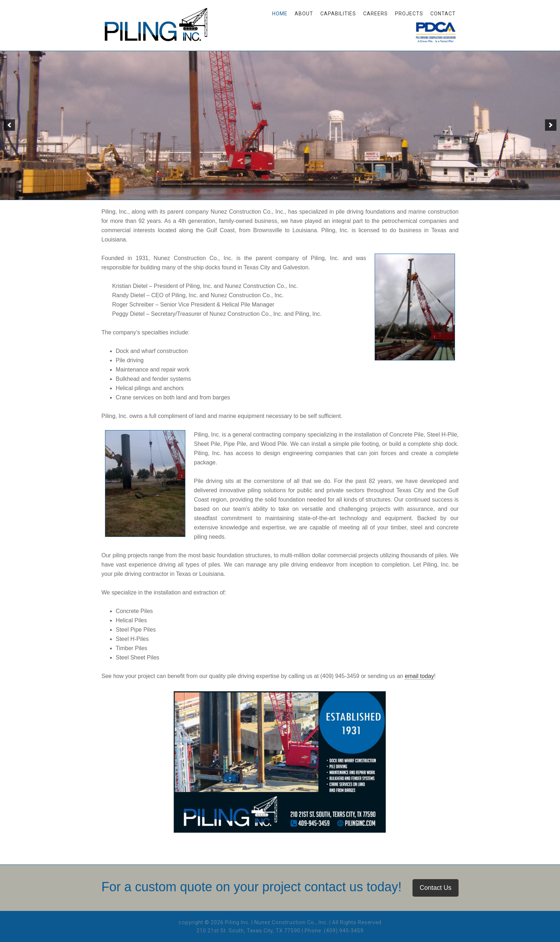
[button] (9, 125)
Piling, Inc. (159, 29)
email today (419, 676)
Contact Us (436, 888)
